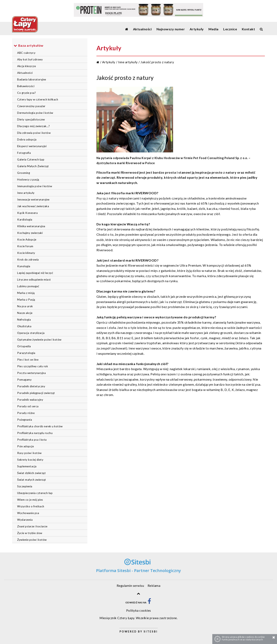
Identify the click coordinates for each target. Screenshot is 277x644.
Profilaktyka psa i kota (32, 440)
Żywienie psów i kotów (32, 540)
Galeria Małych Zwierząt (33, 166)
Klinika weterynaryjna (31, 226)
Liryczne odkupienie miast (34, 280)
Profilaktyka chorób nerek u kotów (40, 426)
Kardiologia (25, 220)
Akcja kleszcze (26, 66)
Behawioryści (26, 86)
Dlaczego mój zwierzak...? (34, 126)
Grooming (24, 173)
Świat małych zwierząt (32, 480)
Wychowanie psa (28, 513)
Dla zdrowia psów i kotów (34, 133)
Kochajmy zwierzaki (30, 233)
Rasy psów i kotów (29, 453)
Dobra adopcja (27, 139)
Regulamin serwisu (130, 585)
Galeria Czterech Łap (31, 159)
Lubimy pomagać (28, 286)
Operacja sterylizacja (31, 333)
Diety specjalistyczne (31, 119)
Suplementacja (27, 466)
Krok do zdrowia (28, 260)
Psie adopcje (25, 446)
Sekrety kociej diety (30, 460)
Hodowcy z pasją (28, 179)
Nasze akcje (25, 313)
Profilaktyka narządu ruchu (35, 433)
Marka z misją (26, 293)
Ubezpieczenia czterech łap (35, 493)
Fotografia (24, 153)
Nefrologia (24, 320)
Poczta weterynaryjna (31, 373)
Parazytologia (26, 353)
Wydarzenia (25, 520)
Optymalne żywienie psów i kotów (39, 340)
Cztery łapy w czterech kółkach (38, 99)
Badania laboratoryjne (32, 79)
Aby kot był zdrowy (30, 59)
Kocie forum (25, 246)
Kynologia (24, 266)
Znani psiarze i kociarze (32, 526)
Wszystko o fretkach (31, 506)
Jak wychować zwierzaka (33, 206)
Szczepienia (25, 486)
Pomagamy (24, 380)
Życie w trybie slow (30, 533)
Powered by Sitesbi (139, 631)
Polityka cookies (139, 610)
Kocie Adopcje (27, 240)
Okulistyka (24, 326)
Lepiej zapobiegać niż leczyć (35, 273)
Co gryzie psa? (26, 93)
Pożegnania (25, 420)
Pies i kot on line (28, 360)
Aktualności (25, 73)
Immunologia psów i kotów (35, 186)
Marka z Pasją (26, 300)
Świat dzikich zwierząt (31, 473)
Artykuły (109, 62)
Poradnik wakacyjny (30, 400)
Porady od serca (28, 406)
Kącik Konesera (27, 213)
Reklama (154, 585)
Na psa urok (25, 306)
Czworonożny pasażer (31, 106)
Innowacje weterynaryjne (33, 200)
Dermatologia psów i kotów (35, 113)
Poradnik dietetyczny (31, 386)
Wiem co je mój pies (30, 500)
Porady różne (26, 413)
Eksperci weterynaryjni (32, 146)
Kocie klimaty (26, 253)
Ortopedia (24, 346)
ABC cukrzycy (26, 53)
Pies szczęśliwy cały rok (33, 366)
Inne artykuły (26, 193)
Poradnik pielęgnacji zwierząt (36, 393)
